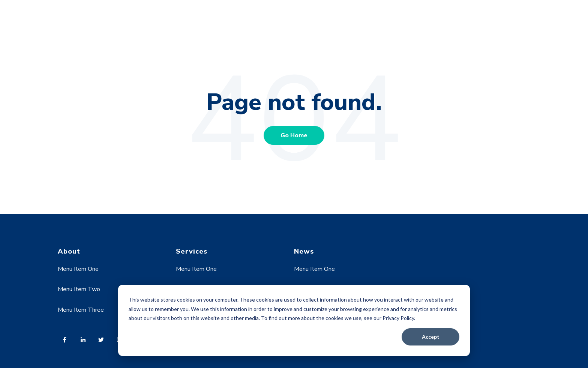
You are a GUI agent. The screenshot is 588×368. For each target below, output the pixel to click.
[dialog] (294, 320)
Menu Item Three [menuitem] (81, 310)
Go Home (294, 135)
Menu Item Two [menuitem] (79, 289)
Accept (431, 337)
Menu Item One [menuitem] (78, 269)
